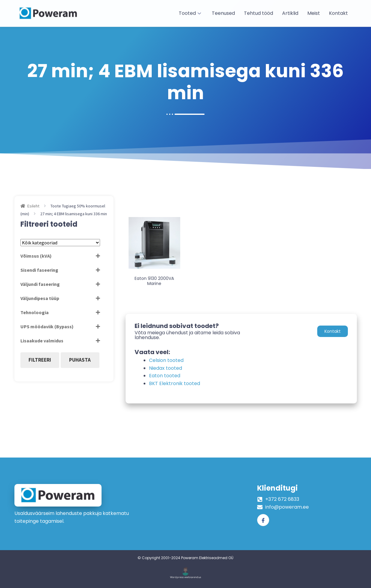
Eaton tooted (165, 376)
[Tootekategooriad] (60, 243)
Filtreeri (40, 360)
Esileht (33, 206)
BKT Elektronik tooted (175, 383)
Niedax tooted (166, 368)
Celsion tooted (166, 360)
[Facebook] (263, 520)
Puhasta (80, 360)
